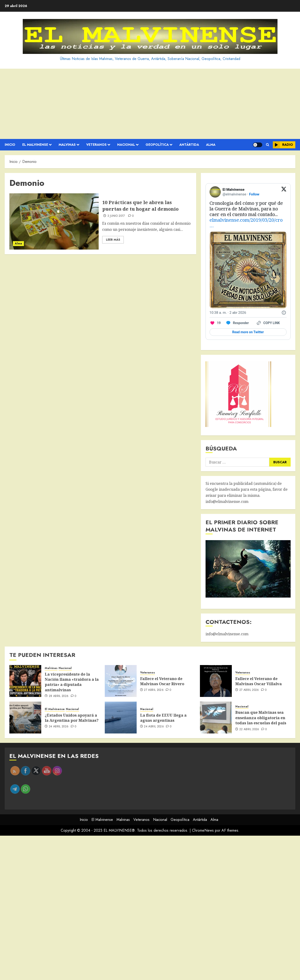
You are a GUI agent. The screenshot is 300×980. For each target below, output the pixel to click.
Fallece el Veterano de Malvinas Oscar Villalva (259, 681)
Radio (283, 145)
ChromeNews (203, 830)
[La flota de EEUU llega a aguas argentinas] (121, 718)
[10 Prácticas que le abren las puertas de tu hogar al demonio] (54, 221)
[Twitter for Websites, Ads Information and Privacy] (284, 313)
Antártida (189, 145)
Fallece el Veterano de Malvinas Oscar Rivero (162, 681)
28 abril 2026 (59, 696)
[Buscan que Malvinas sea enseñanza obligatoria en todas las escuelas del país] (216, 718)
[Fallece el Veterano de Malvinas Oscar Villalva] (216, 681)
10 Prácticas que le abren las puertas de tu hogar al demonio (140, 206)
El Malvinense (35, 145)
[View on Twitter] (284, 192)
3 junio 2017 (116, 216)
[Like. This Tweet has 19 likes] (215, 323)
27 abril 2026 (154, 690)
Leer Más (113, 240)
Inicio (10, 145)
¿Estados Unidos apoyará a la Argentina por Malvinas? (72, 718)
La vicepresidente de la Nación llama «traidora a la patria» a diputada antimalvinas (72, 682)
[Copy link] (268, 323)
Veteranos (96, 145)
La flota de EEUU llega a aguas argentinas (163, 718)
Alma (211, 145)
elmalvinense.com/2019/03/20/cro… (246, 223)
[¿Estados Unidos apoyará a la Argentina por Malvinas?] (25, 718)
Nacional (126, 145)
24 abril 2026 (59, 727)
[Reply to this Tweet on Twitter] (237, 323)
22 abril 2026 (249, 729)
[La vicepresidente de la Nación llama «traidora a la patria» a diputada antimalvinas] (25, 681)
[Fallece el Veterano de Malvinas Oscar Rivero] (121, 681)
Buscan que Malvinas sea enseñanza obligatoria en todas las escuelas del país (261, 718)
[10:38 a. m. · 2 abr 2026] (228, 313)
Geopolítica (157, 145)
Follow (254, 194)
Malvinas (67, 145)
